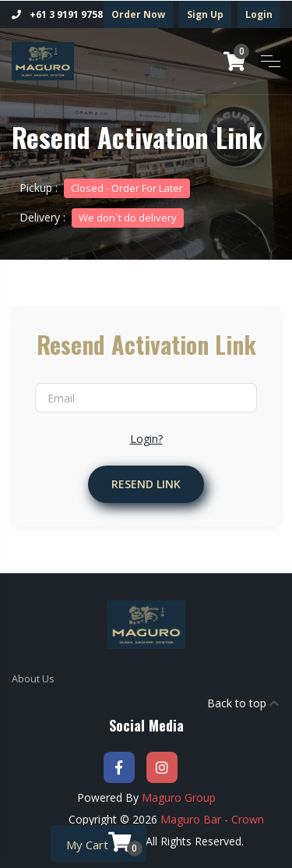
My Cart (104, 844)
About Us (33, 679)
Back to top (243, 703)
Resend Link (146, 484)
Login (259, 14)
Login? (146, 439)
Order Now (138, 14)
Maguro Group (179, 797)
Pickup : (105, 188)
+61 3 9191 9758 (57, 14)
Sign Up (205, 14)
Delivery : (102, 217)
